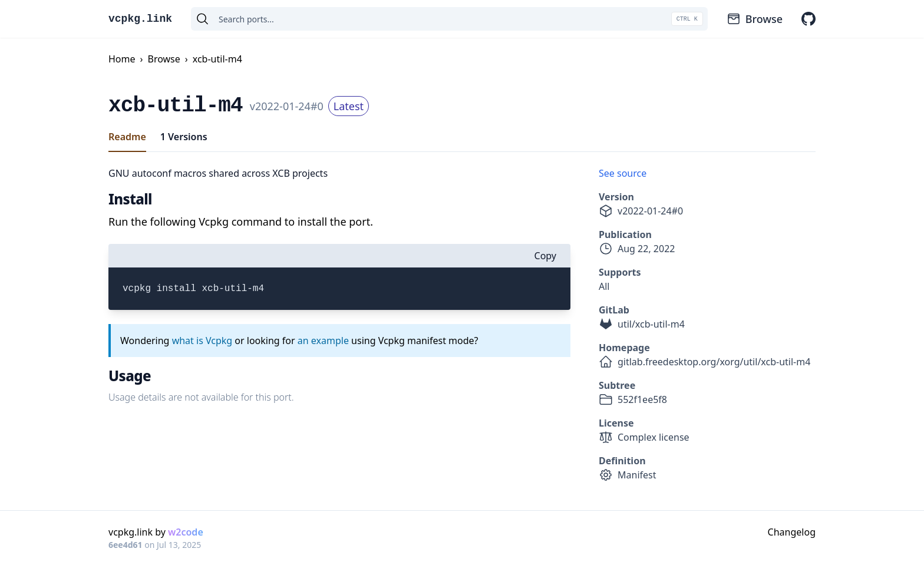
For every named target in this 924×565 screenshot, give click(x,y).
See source (623, 173)
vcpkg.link (140, 19)
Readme (127, 137)
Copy (545, 256)
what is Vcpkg (202, 341)
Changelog (792, 532)
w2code (186, 532)
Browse (755, 19)
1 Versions (184, 137)
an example (323, 341)
